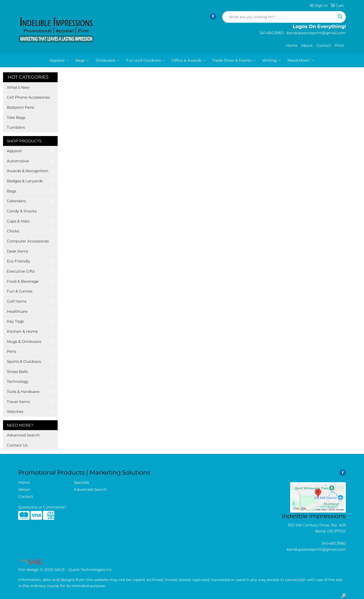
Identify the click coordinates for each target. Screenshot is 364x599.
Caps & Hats (18, 221)
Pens (12, 351)
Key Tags (15, 321)
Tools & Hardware (23, 392)
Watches (15, 412)
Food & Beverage (23, 281)
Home (292, 46)
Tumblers (16, 127)
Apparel (59, 60)
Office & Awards (189, 60)
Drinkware (108, 60)
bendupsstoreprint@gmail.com (316, 549)
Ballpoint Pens (20, 107)
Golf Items (17, 301)
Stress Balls (17, 372)
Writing (272, 60)
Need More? (301, 60)
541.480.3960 (334, 543)
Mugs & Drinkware (24, 342)
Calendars (16, 201)
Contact (324, 46)
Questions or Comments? (42, 507)
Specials (81, 482)
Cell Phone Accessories (28, 97)
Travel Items (18, 402)
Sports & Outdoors (24, 362)
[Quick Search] (279, 17)
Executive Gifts (21, 271)
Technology (18, 382)
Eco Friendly (18, 261)
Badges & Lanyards (25, 181)
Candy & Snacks (22, 211)
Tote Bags (16, 118)
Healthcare (17, 312)
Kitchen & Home (22, 331)
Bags (82, 60)
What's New (18, 87)
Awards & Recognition (28, 171)
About (307, 46)
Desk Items (17, 251)
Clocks (13, 231)
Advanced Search (23, 435)
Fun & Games (20, 291)
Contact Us (17, 445)
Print (339, 46)
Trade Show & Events (234, 60)
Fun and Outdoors (146, 60)
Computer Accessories (28, 241)
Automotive (18, 161)
